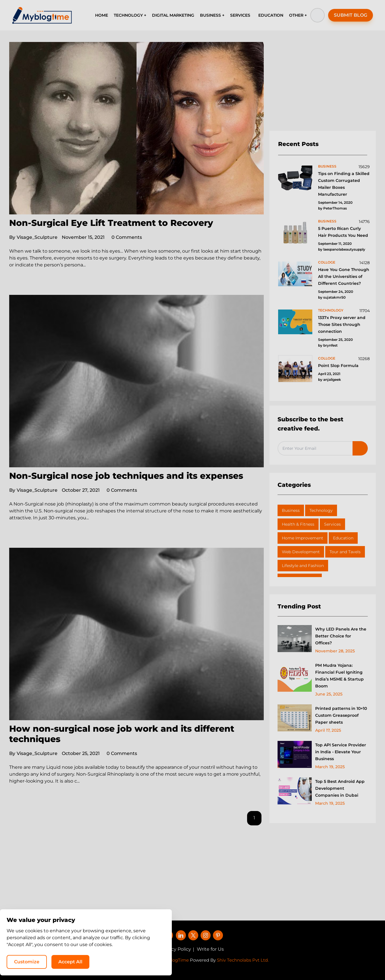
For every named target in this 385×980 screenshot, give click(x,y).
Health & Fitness (298, 524)
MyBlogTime (175, 960)
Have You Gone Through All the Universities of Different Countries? (344, 276)
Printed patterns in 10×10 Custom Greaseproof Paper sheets (341, 715)
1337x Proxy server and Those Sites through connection (342, 324)
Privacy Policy (176, 949)
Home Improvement (303, 538)
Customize (264, 961)
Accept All (307, 961)
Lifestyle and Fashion (303, 566)
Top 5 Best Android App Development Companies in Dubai (340, 788)
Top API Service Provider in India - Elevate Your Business (341, 752)
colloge (327, 262)
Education (343, 538)
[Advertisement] (323, 86)
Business (291, 510)
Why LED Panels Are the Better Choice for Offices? (341, 636)
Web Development (301, 552)
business (327, 166)
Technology (321, 510)
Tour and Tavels (345, 552)
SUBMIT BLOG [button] (351, 15)
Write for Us (210, 949)
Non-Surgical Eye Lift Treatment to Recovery (111, 223)
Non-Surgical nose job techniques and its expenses (126, 476)
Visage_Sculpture (33, 237)
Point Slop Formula (338, 366)
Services (332, 524)
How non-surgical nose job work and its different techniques (122, 734)
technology (331, 310)
